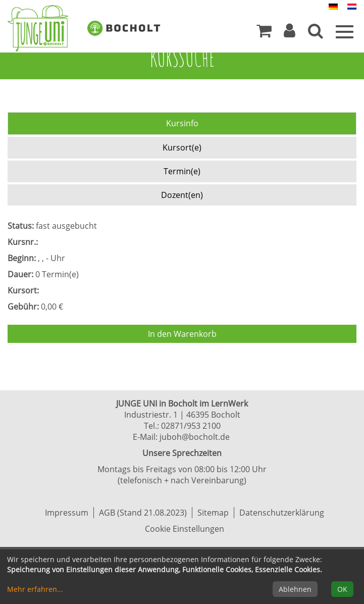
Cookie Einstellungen (185, 529)
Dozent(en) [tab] (182, 195)
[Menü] (345, 31)
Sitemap (213, 513)
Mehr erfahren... (35, 589)
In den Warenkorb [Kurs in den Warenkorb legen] (182, 334)
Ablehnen (295, 589)
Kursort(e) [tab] (182, 147)
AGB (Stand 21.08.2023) (143, 513)
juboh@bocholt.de (195, 437)
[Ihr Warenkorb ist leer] (264, 33)
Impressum (67, 513)
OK (342, 589)
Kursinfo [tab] (182, 123)
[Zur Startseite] (45, 28)
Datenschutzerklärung (282, 513)
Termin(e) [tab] (182, 171)
